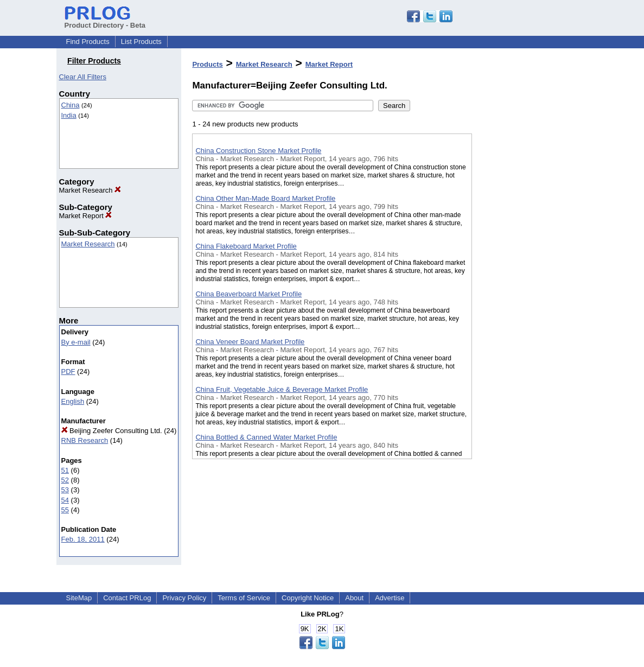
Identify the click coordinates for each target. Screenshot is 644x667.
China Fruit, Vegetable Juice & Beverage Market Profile (282, 389)
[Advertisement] (526, 282)
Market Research (90, 190)
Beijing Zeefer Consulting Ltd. (112, 431)
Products (207, 64)
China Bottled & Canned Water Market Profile (266, 437)
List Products (141, 42)
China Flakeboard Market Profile (246, 246)
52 (65, 480)
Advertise (390, 598)
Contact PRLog (127, 598)
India (69, 115)
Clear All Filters (83, 77)
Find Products (88, 42)
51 (65, 470)
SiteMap (79, 598)
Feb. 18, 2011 (83, 539)
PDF (68, 371)
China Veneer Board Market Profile (250, 342)
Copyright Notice (308, 598)
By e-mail (76, 342)
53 (65, 490)
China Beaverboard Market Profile (248, 294)
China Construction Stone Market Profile (258, 151)
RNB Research (85, 440)
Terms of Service (244, 598)
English (73, 401)
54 (65, 500)
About (354, 598)
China (71, 105)
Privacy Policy (184, 598)
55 (65, 510)
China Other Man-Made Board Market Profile (265, 198)
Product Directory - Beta (105, 21)
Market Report (86, 216)
